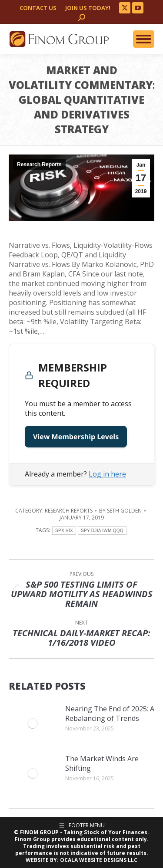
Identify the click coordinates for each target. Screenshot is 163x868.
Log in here (107, 474)
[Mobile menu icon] (144, 39)
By (120, 511)
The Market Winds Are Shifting (102, 763)
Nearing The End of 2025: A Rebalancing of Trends (110, 713)
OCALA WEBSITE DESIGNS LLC (99, 860)
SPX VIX (64, 531)
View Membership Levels (76, 437)
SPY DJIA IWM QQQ (102, 531)
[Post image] (33, 723)
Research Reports (39, 164)
